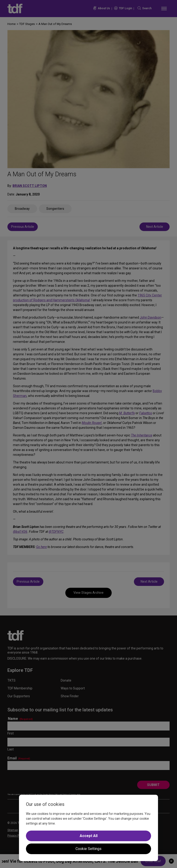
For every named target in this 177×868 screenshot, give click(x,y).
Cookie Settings (88, 849)
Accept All (89, 836)
